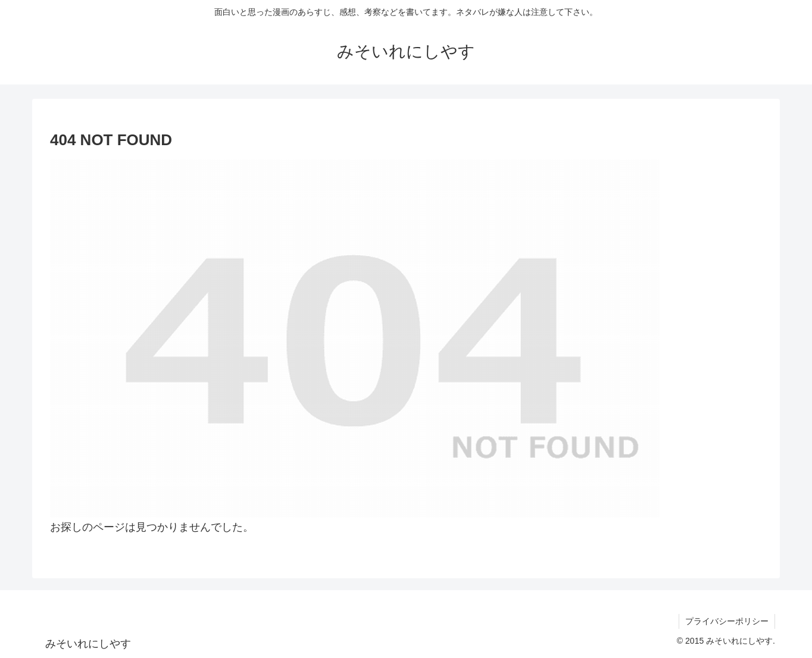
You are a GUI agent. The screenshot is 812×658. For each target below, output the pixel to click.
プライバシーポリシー (727, 621)
